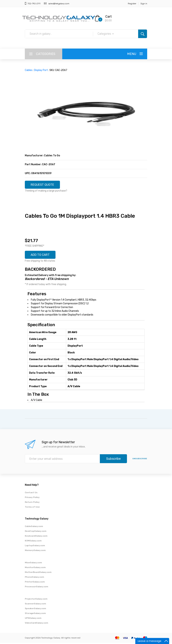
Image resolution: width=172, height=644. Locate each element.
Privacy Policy (32, 499)
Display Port (41, 70)
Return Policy (32, 503)
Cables (29, 70)
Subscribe (113, 460)
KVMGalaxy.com (33, 542)
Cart (109, 17)
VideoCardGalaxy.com (36, 624)
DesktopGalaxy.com (36, 532)
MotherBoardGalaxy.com (38, 573)
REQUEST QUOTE (44, 185)
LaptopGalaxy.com (35, 547)
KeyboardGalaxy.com (36, 537)
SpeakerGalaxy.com (35, 610)
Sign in (144, 4)
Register (132, 4)
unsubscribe (140, 460)
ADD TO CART (41, 256)
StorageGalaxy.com (35, 614)
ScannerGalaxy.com (35, 605)
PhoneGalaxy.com (34, 578)
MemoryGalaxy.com (35, 552)
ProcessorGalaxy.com (36, 588)
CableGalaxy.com (34, 528)
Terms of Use (32, 508)
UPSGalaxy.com (33, 619)
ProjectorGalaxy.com (36, 600)
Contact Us (31, 494)
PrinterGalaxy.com (35, 583)
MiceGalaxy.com (33, 564)
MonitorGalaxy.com (35, 569)
